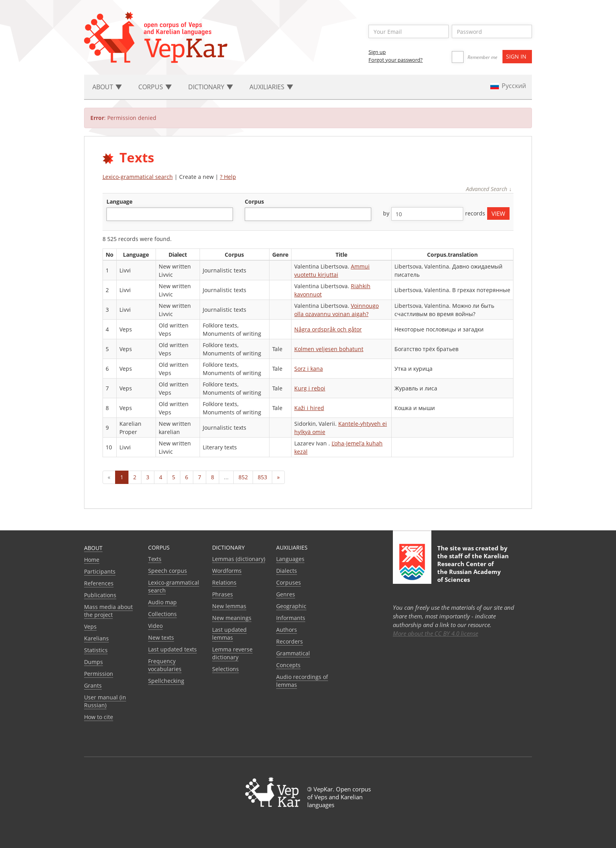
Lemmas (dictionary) (239, 559)
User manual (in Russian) (105, 701)
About (93, 548)
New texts (161, 637)
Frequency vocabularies (165, 665)
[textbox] (113, 214)
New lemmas (229, 606)
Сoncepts (288, 665)
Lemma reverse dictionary (232, 653)
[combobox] (170, 214)
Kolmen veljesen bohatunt (329, 349)
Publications (100, 595)
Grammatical (293, 653)
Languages (290, 559)
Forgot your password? (396, 60)
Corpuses (289, 582)
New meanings (232, 618)
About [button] (107, 87)
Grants (93, 685)
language (119, 201)
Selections (225, 669)
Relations (224, 582)
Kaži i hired (309, 408)
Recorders (290, 641)
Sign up (377, 52)
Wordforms (227, 571)
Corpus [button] (155, 87)
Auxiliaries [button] (271, 87)
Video (155, 626)
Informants (291, 618)
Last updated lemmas (229, 634)
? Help (228, 177)
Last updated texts (172, 649)
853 (262, 477)
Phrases (223, 594)
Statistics (96, 650)
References (99, 583)
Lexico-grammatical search (138, 177)
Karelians (96, 638)
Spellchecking (166, 681)
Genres (286, 594)
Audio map (162, 602)
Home (92, 560)
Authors (287, 630)
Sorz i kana (309, 369)
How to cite (99, 717)
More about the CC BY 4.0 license (435, 633)
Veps (90, 626)
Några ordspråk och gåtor (328, 329)
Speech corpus (168, 571)
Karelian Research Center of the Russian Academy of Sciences (473, 568)
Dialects (287, 571)
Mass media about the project (108, 611)
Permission (99, 674)
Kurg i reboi (310, 388)
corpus (254, 201)
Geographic (291, 606)
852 (243, 477)
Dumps (93, 662)
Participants (100, 571)
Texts (155, 559)
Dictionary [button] (211, 87)
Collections (162, 614)
